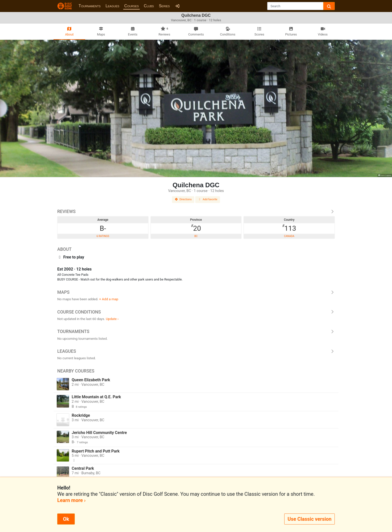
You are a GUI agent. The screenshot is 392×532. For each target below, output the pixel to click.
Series (164, 6)
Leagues (112, 6)
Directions (183, 199)
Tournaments (89, 6)
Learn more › (71, 500)
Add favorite (208, 199)
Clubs (149, 6)
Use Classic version (309, 519)
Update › (112, 319)
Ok (66, 519)
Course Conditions (196, 312)
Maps (196, 292)
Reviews (196, 211)
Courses (131, 6)
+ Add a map (109, 299)
